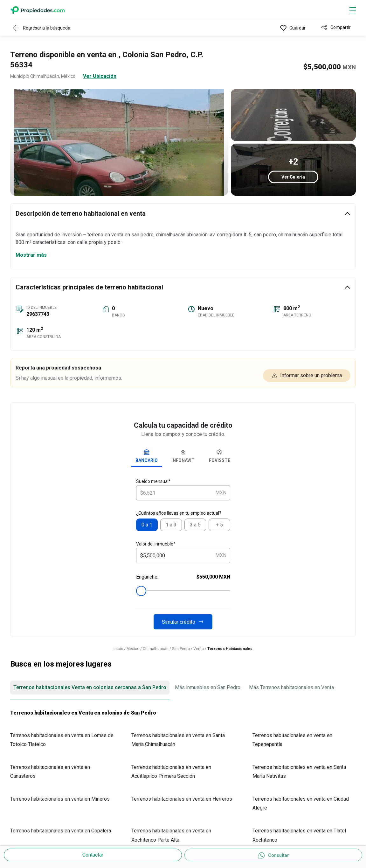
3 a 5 (195, 525)
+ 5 (219, 525)
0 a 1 (147, 525)
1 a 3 (171, 525)
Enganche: (183, 577)
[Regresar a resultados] (43, 28)
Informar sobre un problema (307, 376)
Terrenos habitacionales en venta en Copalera (61, 831)
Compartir (341, 27)
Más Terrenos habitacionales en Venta (291, 687)
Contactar (93, 855)
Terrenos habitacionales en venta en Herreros (182, 799)
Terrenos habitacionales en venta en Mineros (60, 799)
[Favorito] (293, 28)
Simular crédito (183, 622)
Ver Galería (293, 177)
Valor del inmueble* (156, 544)
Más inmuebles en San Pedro (208, 687)
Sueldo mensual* (153, 481)
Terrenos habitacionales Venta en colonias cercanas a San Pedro (90, 687)
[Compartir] (336, 28)
